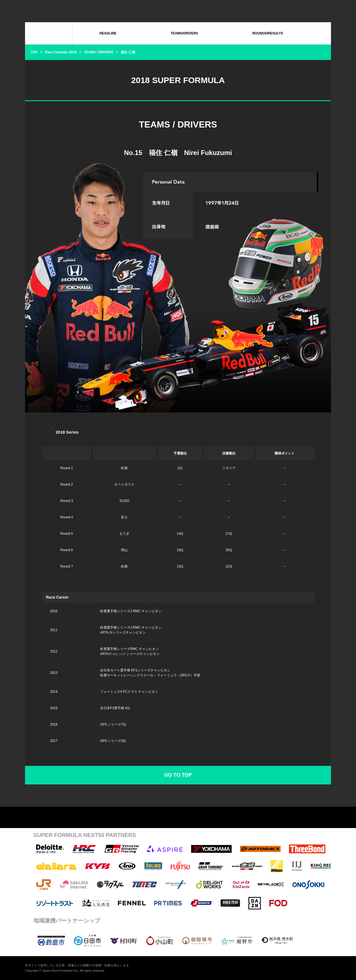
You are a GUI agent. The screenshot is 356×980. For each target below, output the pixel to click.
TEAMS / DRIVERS (99, 52)
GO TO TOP (178, 775)
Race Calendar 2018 (60, 52)
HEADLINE (108, 33)
